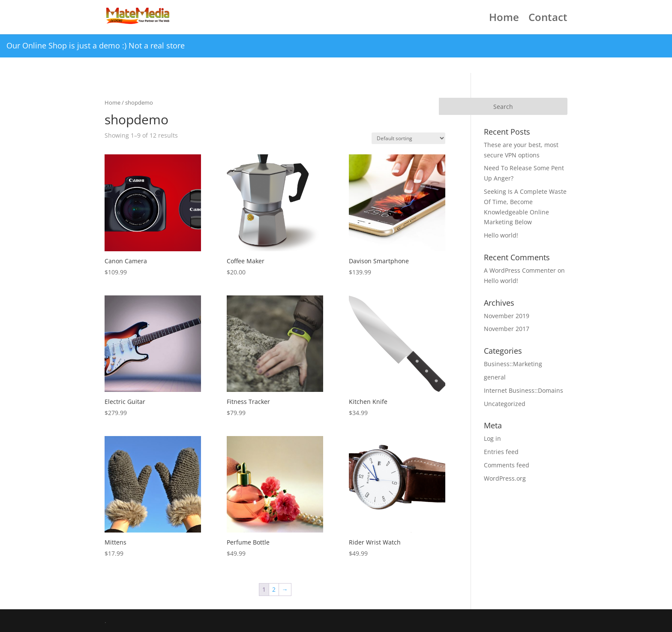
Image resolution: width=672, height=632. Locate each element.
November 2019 (507, 316)
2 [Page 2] (274, 589)
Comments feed (507, 465)
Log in (492, 438)
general (495, 377)
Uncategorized (505, 404)
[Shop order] (408, 138)
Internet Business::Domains (523, 390)
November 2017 (507, 329)
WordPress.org (505, 478)
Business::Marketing (513, 364)
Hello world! (501, 235)
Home (504, 19)
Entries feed (501, 452)
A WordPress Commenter (520, 270)
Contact (548, 19)
